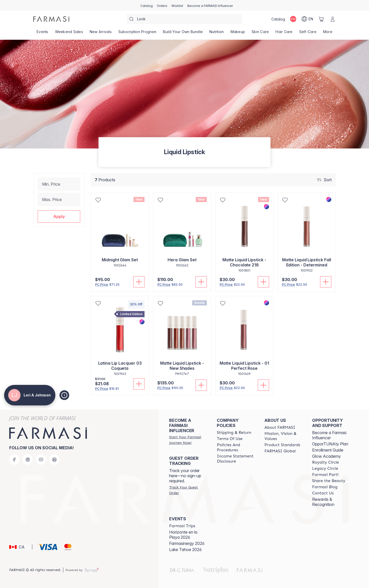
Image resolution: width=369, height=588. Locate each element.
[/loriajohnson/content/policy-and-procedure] (236, 447)
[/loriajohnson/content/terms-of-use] (230, 439)
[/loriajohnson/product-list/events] (43, 33)
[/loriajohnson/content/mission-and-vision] (284, 436)
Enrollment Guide (328, 450)
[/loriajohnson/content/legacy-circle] (325, 469)
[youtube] (41, 460)
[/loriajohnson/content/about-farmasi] (280, 427)
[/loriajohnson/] (51, 19)
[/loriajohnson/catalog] (147, 5)
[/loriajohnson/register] (162, 5)
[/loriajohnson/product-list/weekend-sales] (69, 33)
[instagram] (28, 460)
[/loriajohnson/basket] (321, 19)
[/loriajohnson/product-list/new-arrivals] (101, 33)
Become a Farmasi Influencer (329, 435)
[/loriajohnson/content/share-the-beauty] (329, 481)
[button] (59, 216)
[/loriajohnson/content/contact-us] (323, 493)
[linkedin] (54, 460)
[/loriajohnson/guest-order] (188, 490)
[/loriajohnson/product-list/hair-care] (284, 33)
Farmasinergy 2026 (187, 543)
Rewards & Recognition (323, 502)
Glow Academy (326, 456)
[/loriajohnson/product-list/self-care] (308, 33)
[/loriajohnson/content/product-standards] (282, 445)
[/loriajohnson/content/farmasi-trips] (182, 526)
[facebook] (14, 460)
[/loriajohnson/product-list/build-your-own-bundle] (183, 33)
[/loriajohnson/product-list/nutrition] (217, 33)
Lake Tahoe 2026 (185, 550)
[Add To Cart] (139, 282)
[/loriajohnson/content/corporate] (280, 451)
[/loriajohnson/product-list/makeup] (238, 33)
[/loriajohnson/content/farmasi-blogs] (325, 487)
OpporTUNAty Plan (330, 444)
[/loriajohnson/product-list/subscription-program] (137, 33)
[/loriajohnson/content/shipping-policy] (234, 433)
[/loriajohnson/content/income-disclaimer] (236, 459)
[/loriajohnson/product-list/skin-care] (260, 33)
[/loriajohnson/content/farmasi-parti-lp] (325, 475)
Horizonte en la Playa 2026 (183, 535)
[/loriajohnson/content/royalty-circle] (326, 462)
